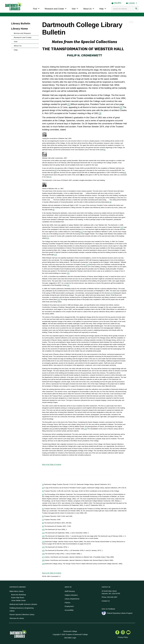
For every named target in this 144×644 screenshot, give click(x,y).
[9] (54, 210)
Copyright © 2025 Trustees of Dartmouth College (70, 634)
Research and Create (56, 8)
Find (37, 8)
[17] (112, 293)
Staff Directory (70, 591)
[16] (68, 285)
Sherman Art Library (17, 618)
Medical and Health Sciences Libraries (23, 604)
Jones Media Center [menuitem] (19, 600)
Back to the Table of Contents (52, 464)
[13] (55, 255)
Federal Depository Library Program (120, 613)
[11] (81, 232)
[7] (51, 177)
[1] (69, 104)
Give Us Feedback (108, 609)
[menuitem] (117, 633)
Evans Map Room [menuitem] (18, 598)
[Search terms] (125, 9)
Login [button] (133, 3)
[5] (56, 170)
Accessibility (69, 610)
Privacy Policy (123, 637)
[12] (48, 238)
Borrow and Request (22, 33)
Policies (67, 603)
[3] (100, 113)
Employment (69, 606)
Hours (118, 3)
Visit (75, 8)
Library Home (20, 29)
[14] (87, 264)
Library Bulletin (21, 23)
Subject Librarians (71, 595)
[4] (105, 150)
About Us (89, 8)
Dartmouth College (70, 631)
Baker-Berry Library (17, 591)
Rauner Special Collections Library (22, 615)
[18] (59, 299)
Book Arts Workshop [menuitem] (19, 595)
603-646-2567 (112, 597)
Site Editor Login (70, 638)
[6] (125, 173)
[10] (122, 227)
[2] (121, 107)
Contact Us (106, 601)
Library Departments (72, 599)
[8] (111, 202)
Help (103, 8)
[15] (68, 273)
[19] (86, 429)
